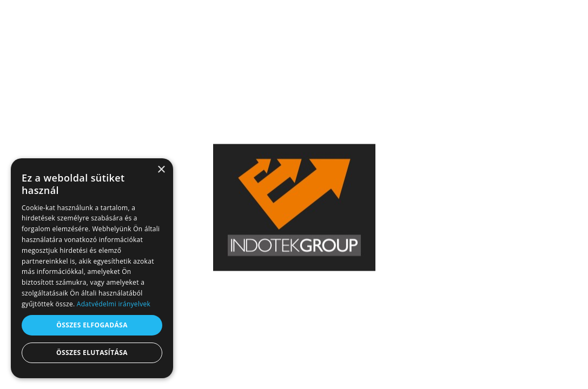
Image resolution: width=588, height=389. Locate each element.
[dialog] (92, 268)
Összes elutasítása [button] (92, 353)
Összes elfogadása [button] (92, 325)
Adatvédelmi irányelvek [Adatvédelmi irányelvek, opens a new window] (114, 304)
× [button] (161, 170)
